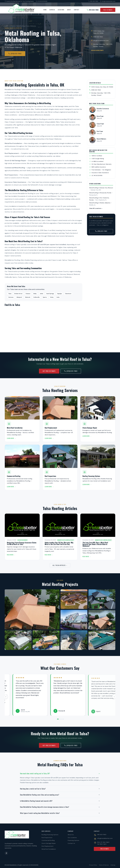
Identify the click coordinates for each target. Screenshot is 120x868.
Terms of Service (104, 865)
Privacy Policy (93, 865)
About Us (71, 835)
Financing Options (73, 840)
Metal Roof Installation (49, 849)
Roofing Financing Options (50, 835)
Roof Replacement (48, 846)
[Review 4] (61, 719)
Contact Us (71, 843)
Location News (22, 540)
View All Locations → (96, 208)
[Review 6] (63, 719)
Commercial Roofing (48, 840)
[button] (60, 774)
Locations (61, 10)
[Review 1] (56, 719)
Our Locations (72, 838)
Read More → (11, 555)
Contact (77, 10)
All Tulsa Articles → (60, 565)
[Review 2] (58, 719)
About (69, 10)
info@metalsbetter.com (108, 1)
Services (52, 10)
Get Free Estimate (49, 371)
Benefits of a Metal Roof (66, 540)
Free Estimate (108, 10)
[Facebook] (6, 853)
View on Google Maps (97, 50)
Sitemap (113, 865)
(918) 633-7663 (15, 53)
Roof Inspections (47, 838)
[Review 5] (62, 719)
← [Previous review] (5, 697)
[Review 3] (59, 719)
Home (45, 10)
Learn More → (11, 439)
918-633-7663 (93, 1)
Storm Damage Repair (49, 843)
